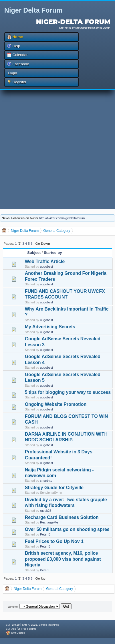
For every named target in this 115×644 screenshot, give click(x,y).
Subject (34, 253)
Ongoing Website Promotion (56, 404)
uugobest (46, 266)
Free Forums (28, 629)
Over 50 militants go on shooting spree (67, 529)
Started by (53, 253)
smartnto (46, 481)
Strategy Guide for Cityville (54, 488)
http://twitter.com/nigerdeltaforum (62, 218)
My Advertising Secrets (50, 327)
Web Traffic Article (45, 261)
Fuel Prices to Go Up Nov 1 (54, 541)
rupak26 (46, 511)
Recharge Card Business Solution (62, 517)
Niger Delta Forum (33, 10)
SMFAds (11, 629)
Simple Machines (49, 625)
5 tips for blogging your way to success (68, 392)
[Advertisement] (56, 149)
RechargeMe (49, 522)
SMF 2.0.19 (13, 625)
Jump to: (13, 607)
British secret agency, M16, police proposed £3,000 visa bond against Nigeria (63, 559)
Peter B (45, 534)
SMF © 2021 (30, 625)
